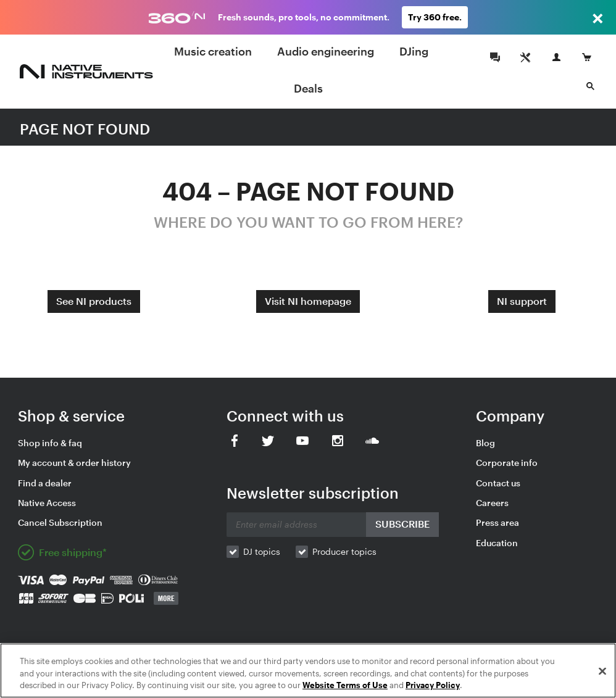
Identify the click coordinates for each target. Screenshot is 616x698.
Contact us (498, 483)
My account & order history (74, 463)
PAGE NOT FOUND (85, 129)
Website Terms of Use (345, 685)
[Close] (602, 671)
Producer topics (344, 551)
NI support (522, 301)
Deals (308, 88)
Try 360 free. (435, 17)
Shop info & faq (50, 443)
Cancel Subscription (60, 522)
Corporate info (507, 463)
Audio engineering (326, 51)
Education (497, 543)
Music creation (213, 51)
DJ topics (262, 551)
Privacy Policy (433, 685)
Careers (492, 503)
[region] (308, 671)
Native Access (47, 503)
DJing (414, 51)
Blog (485, 443)
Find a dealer (45, 483)
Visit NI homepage (308, 301)
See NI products (94, 301)
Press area (497, 522)
